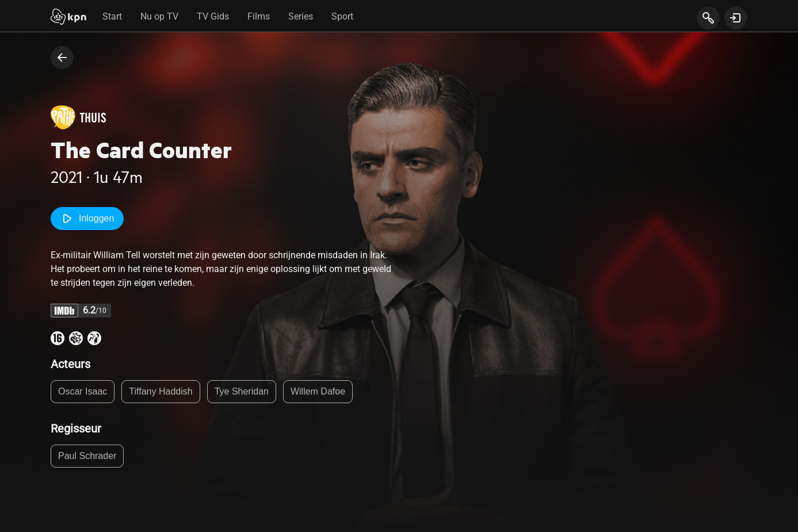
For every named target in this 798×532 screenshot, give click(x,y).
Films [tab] (259, 16)
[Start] (68, 18)
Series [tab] (301, 16)
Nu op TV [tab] (159, 16)
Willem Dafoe (318, 391)
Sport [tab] (342, 16)
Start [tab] (112, 16)
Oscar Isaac (83, 391)
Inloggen (87, 219)
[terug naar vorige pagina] (62, 58)
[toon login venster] (736, 18)
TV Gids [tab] (213, 16)
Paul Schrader (87, 456)
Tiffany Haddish (161, 391)
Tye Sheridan (242, 391)
